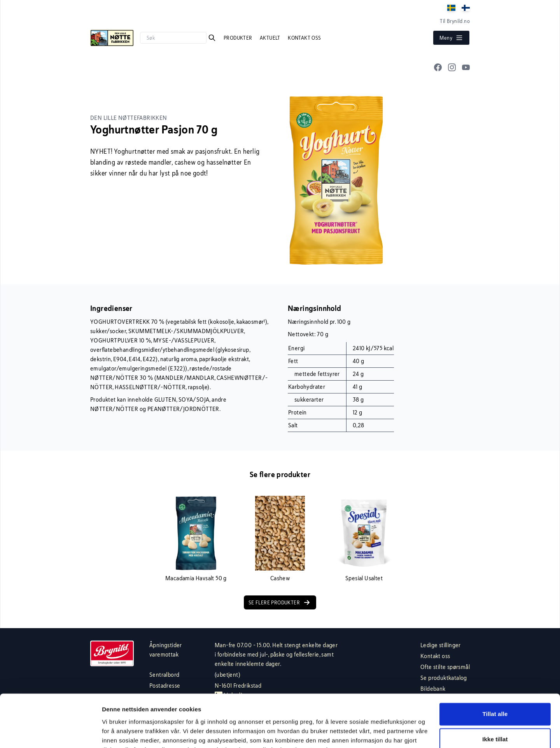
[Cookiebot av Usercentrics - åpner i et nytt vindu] (50, 733)
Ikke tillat (495, 701)
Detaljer (113, 733)
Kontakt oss (304, 38)
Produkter (239, 38)
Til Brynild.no (455, 21)
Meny (451, 38)
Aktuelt (271, 38)
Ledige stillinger (441, 645)
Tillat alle (495, 675)
